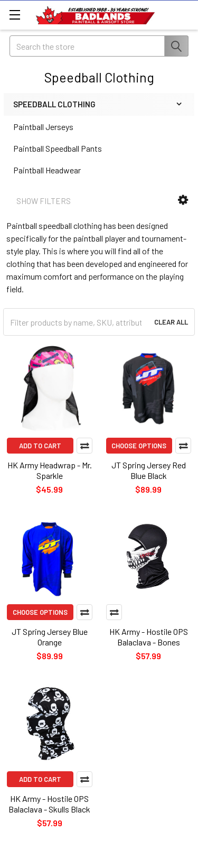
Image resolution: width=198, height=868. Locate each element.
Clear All (171, 322)
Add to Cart (40, 446)
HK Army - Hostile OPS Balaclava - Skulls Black (49, 804)
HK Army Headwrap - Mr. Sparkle (50, 470)
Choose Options (139, 446)
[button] (183, 200)
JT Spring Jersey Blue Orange (50, 637)
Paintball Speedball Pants (58, 148)
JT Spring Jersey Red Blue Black (149, 470)
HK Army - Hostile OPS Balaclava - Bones (149, 637)
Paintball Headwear (47, 170)
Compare (84, 446)
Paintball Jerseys (43, 127)
